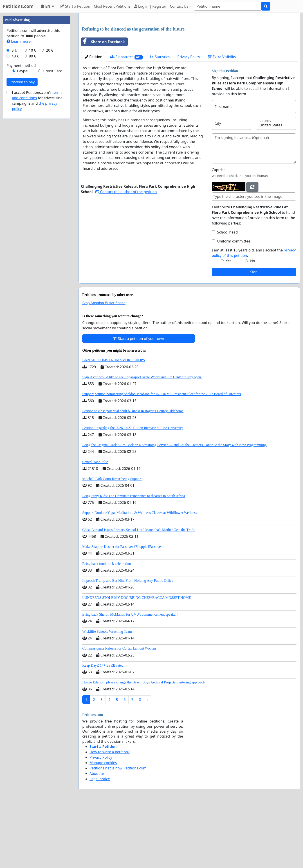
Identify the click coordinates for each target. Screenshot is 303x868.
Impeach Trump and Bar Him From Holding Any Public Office (128, 643)
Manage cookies (103, 826)
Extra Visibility (222, 120)
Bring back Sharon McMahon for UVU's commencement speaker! (130, 677)
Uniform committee (234, 304)
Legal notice (100, 842)
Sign (254, 335)
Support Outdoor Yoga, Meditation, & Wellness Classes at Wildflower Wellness (140, 576)
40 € (15, 191)
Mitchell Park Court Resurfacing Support (112, 542)
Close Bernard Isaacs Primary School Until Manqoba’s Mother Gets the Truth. (139, 593)
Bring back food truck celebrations (107, 627)
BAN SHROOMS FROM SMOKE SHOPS (114, 423)
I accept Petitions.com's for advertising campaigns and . (37, 235)
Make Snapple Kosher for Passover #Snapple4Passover (122, 609)
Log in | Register (150, 6)
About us (97, 836)
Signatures (126, 120)
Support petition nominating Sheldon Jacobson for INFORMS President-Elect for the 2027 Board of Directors (162, 457)
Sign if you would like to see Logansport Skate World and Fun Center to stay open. (142, 440)
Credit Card (53, 206)
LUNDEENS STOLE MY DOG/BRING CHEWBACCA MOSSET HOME (137, 660)
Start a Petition (75, 6)
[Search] (227, 6)
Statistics (160, 120)
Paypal (23, 206)
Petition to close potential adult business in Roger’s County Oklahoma (133, 474)
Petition (94, 120)
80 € (32, 191)
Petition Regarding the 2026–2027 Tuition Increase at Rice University (133, 491)
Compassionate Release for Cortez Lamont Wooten (119, 711)
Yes (229, 324)
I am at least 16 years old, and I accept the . (254, 316)
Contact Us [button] (180, 6)
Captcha (219, 233)
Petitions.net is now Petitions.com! (118, 831)
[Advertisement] (189, 51)
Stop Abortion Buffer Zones (104, 366)
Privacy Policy (189, 120)
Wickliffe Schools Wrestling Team (107, 694)
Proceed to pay (22, 217)
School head (227, 295)
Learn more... (20, 176)
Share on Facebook (103, 105)
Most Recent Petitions (112, 6)
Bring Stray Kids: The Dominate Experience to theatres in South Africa (134, 559)
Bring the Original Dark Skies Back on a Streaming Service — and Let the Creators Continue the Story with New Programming (174, 508)
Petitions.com (18, 6)
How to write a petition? (110, 815)
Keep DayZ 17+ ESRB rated (103, 728)
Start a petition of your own (138, 401)
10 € (32, 185)
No (253, 324)
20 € (50, 185)
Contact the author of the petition (126, 255)
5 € (14, 185)
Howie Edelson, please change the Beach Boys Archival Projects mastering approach (144, 745)
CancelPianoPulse (95, 525)
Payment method (21, 200)
